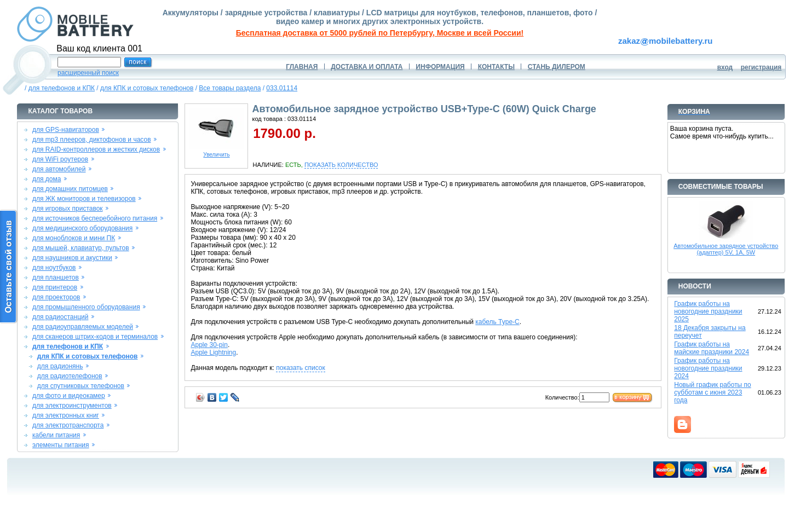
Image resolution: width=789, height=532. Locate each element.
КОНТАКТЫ (496, 67)
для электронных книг (66, 415)
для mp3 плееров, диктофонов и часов (92, 140)
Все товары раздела (230, 88)
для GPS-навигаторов (66, 130)
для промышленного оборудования (86, 307)
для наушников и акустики (72, 258)
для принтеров (55, 287)
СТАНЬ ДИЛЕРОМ (557, 67)
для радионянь (60, 366)
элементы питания (61, 445)
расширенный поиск (88, 73)
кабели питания (56, 435)
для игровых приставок (68, 209)
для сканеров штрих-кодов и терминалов (95, 337)
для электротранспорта (68, 425)
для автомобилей (59, 169)
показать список (300, 368)
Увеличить (216, 152)
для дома (47, 179)
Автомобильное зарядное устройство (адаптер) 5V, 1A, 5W (726, 249)
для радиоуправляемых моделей (83, 327)
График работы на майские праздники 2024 (712, 348)
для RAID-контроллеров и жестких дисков (96, 149)
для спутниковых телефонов (81, 386)
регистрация (761, 67)
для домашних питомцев (70, 189)
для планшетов (56, 277)
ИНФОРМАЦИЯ (440, 67)
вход (725, 67)
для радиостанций (61, 317)
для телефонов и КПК (62, 88)
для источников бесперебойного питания (95, 218)
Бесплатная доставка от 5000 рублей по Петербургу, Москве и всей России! (380, 33)
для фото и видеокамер (69, 396)
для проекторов (56, 297)
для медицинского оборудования (82, 228)
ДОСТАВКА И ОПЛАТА (367, 67)
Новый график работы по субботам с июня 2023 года (713, 392)
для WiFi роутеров (60, 159)
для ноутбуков (54, 268)
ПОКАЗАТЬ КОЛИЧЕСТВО (341, 165)
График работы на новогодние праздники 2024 (708, 368)
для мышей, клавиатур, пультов (81, 248)
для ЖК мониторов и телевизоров (84, 199)
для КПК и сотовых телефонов (147, 88)
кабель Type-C (497, 322)
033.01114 (282, 88)
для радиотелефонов (70, 376)
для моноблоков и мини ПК (74, 238)
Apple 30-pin (209, 345)
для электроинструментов (72, 406)
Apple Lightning (213, 352)
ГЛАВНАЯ (302, 67)
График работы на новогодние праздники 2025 (708, 311)
